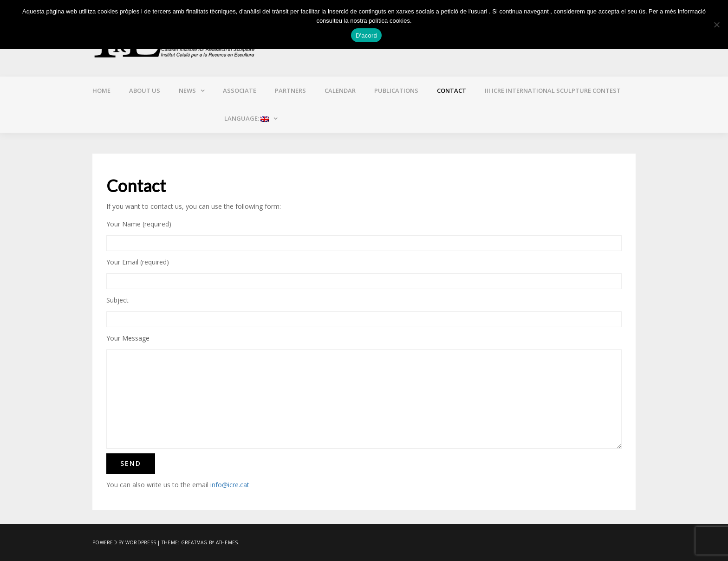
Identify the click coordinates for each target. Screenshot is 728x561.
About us (145, 90)
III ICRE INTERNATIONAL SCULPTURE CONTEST (553, 90)
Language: (246, 118)
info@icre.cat (230, 485)
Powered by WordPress (124, 542)
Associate (240, 90)
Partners (290, 90)
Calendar (340, 90)
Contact (452, 90)
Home (101, 90)
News (187, 90)
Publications (396, 90)
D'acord (366, 35)
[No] (716, 25)
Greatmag (194, 542)
